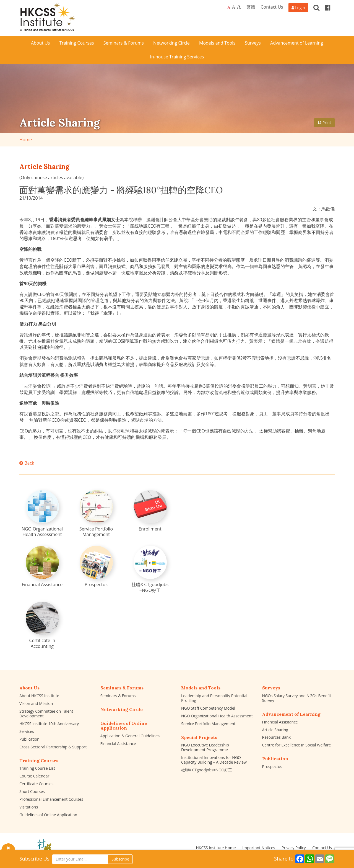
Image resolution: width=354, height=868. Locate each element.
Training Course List (37, 768)
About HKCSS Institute (39, 696)
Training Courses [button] (77, 43)
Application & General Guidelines (130, 736)
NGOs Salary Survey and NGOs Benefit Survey (297, 698)
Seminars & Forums (118, 696)
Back (27, 463)
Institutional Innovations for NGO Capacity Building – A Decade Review (214, 760)
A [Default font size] (229, 7)
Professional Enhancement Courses (51, 799)
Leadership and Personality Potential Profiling (214, 698)
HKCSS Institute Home (216, 848)
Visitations (29, 807)
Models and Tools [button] (217, 43)
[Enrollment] (150, 511)
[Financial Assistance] (42, 567)
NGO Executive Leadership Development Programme (205, 747)
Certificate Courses (36, 784)
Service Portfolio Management (208, 724)
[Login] (298, 8)
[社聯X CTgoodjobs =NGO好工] (150, 570)
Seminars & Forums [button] (124, 43)
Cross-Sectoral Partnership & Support (53, 747)
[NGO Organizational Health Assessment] (42, 514)
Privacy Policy (294, 848)
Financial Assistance (118, 744)
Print (324, 123)
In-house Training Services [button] (177, 57)
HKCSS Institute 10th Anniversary (49, 724)
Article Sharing (275, 730)
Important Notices (259, 848)
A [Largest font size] (239, 7)
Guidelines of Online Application (48, 815)
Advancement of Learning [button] (297, 43)
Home (26, 140)
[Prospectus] (96, 567)
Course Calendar (34, 776)
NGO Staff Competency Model (208, 708)
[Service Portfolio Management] (96, 514)
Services (27, 731)
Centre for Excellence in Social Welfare (297, 745)
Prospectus (272, 767)
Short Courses (32, 791)
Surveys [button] (253, 43)
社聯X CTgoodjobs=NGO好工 (207, 770)
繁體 (251, 7)
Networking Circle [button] (171, 43)
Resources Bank (277, 737)
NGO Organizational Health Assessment (217, 716)
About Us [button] (41, 43)
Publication (29, 739)
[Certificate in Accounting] (42, 625)
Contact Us (272, 7)
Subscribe (120, 859)
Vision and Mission (36, 703)
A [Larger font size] (234, 7)
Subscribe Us (34, 859)
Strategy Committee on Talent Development (46, 714)
